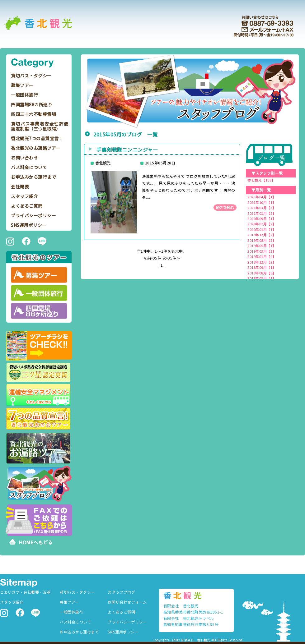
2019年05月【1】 (262, 246)
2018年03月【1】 (262, 278)
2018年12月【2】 (262, 262)
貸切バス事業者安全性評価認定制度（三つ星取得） (40, 126)
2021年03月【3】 (262, 208)
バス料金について (29, 167)
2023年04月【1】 (262, 197)
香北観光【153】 (261, 180)
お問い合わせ (24, 158)
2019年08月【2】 (262, 240)
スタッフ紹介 (24, 196)
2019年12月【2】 (262, 235)
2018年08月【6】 (262, 273)
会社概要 (20, 186)
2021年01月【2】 (262, 213)
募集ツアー (22, 85)
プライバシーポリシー (33, 215)
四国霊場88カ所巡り (32, 104)
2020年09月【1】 (262, 218)
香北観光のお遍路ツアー (36, 148)
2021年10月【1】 (262, 202)
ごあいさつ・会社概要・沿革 (25, 592)
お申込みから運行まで (33, 177)
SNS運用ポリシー (29, 225)
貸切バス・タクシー (31, 76)
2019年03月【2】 (262, 251)
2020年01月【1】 (262, 229)
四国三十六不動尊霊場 (33, 114)
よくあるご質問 (27, 206)
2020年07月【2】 (262, 224)
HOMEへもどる (36, 542)
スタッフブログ (121, 592)
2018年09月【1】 (262, 267)
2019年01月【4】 (262, 256)
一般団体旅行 (24, 95)
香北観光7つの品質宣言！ (37, 138)
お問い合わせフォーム (127, 602)
